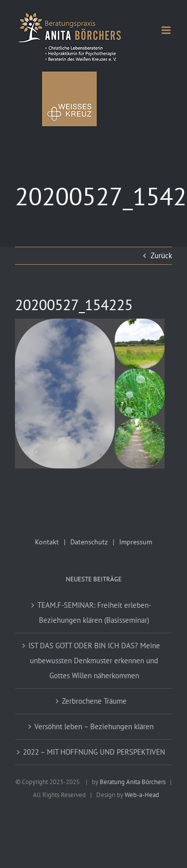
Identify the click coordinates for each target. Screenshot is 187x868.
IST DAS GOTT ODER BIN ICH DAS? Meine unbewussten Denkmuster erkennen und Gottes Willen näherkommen (94, 660)
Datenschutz (89, 542)
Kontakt (47, 542)
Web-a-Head (142, 795)
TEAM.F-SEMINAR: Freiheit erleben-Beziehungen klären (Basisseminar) (94, 613)
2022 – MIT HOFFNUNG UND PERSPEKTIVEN (94, 752)
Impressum (136, 542)
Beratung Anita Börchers (133, 782)
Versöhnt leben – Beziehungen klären (94, 726)
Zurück (161, 255)
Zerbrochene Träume (94, 701)
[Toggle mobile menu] (167, 30)
